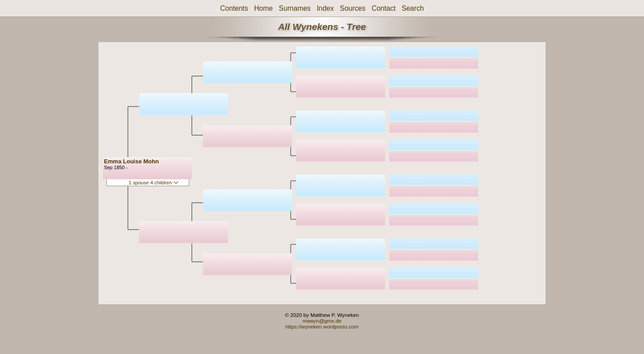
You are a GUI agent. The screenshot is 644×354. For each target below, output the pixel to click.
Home (263, 8)
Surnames (295, 8)
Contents (234, 8)
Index (325, 8)
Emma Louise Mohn (131, 161)
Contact (384, 8)
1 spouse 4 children (154, 183)
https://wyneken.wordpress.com (322, 326)
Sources (353, 8)
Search (413, 8)
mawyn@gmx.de (322, 321)
